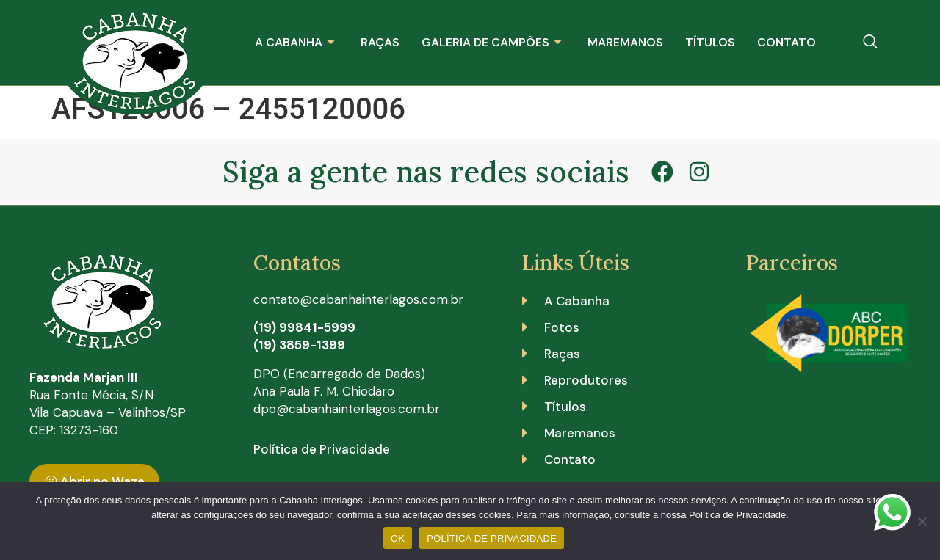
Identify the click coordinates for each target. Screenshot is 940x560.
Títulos (710, 42)
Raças (380, 42)
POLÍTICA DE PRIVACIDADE (492, 538)
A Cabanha (297, 42)
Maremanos (625, 42)
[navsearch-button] (870, 43)
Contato (787, 42)
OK (398, 538)
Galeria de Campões (493, 42)
